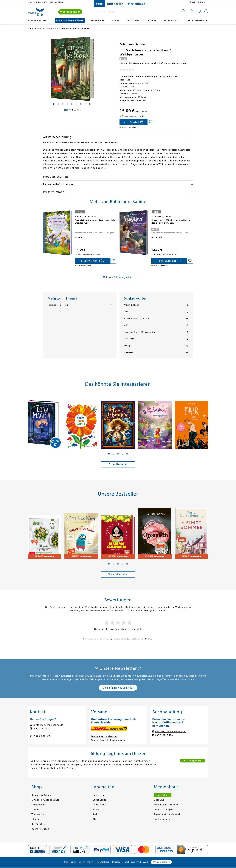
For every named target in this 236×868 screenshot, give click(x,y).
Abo (95, 819)
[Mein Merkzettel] (199, 12)
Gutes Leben (100, 800)
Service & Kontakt (199, 2)
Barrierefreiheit (120, 862)
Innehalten (115, 4)
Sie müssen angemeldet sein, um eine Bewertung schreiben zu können (118, 639)
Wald (126, 325)
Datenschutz (86, 862)
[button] (109, 454)
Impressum (70, 862)
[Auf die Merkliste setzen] (150, 122)
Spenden (163, 795)
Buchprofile (171, 21)
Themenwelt (134, 21)
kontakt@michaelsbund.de (48, 725)
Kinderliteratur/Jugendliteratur (137, 319)
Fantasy (127, 346)
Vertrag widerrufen (161, 862)
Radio (96, 814)
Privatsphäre (102, 862)
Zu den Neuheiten (118, 464)
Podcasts (98, 810)
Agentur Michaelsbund (167, 814)
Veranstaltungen (163, 810)
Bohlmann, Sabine (132, 44)
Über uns (159, 800)
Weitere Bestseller (118, 574)
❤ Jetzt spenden (70, 12)
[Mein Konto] (192, 11)
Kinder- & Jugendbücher (70, 21)
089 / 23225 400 (42, 729)
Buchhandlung (162, 819)
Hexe (126, 312)
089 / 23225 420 (164, 735)
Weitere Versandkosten (104, 736)
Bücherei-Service (197, 21)
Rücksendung (118, 740)
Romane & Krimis (37, 21)
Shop (99, 4)
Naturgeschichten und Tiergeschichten (139, 332)
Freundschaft (129, 339)
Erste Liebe (128, 352)
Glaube (152, 21)
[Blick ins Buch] (72, 110)
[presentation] (44, 222)
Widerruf (136, 862)
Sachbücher (98, 21)
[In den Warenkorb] (133, 122)
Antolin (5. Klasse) (131, 305)
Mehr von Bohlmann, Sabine (118, 277)
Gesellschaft (99, 795)
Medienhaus (137, 4)
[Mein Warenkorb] (206, 11)
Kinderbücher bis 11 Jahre (58, 305)
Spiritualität (99, 805)
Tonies (115, 21)
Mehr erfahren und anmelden (118, 688)
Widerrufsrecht (100, 740)
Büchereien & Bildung (166, 805)
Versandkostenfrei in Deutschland (47, 2)
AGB (146, 862)
